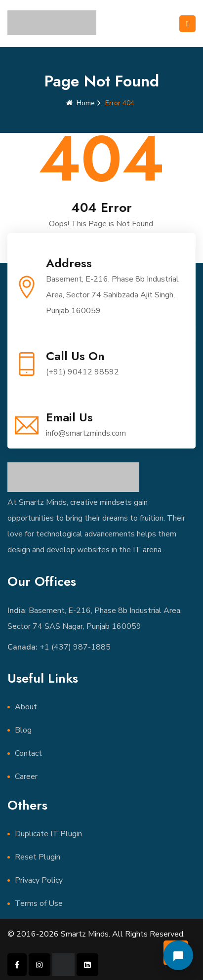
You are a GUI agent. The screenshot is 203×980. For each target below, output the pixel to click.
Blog (23, 730)
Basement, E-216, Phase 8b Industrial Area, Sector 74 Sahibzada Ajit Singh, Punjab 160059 (112, 295)
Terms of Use (39, 903)
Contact (28, 753)
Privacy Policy (39, 880)
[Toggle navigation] (187, 24)
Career (26, 776)
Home (81, 103)
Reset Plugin (38, 857)
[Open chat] (178, 955)
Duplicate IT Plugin (48, 834)
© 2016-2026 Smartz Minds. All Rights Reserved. (96, 934)
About (26, 707)
